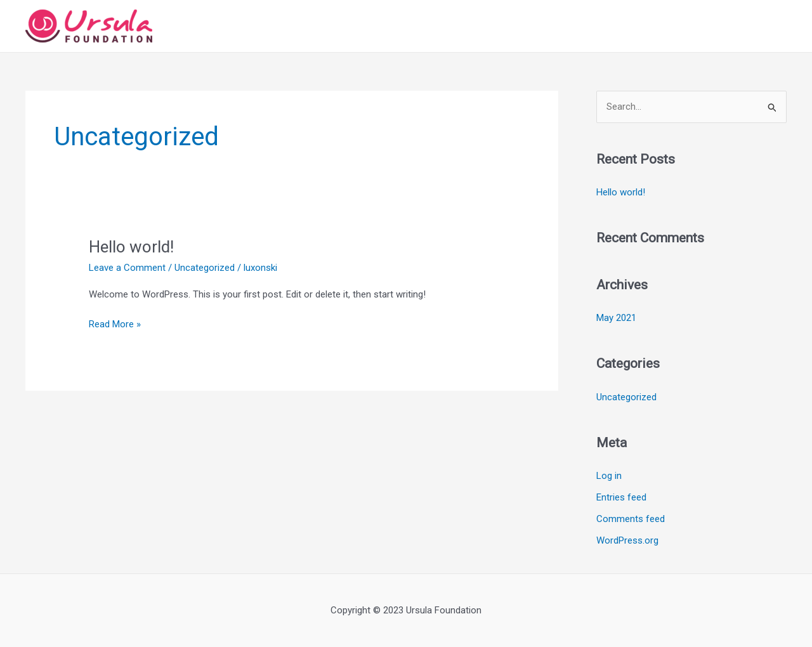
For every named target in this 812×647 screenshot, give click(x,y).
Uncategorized (205, 268)
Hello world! (131, 247)
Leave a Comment (127, 268)
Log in (609, 476)
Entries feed (621, 497)
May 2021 (616, 318)
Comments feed (631, 519)
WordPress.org (627, 540)
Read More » (115, 324)
